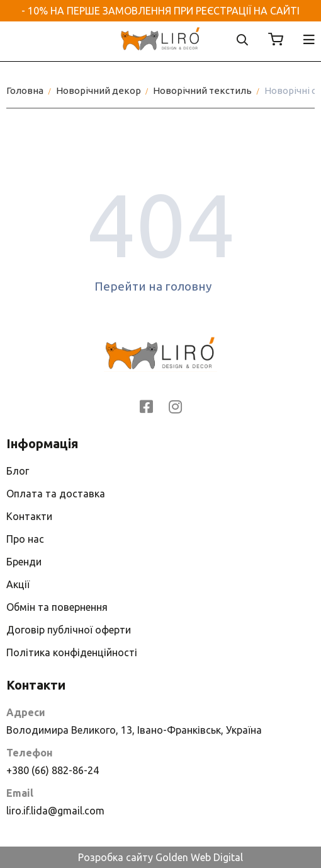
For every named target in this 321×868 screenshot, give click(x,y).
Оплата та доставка (56, 494)
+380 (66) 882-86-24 (53, 770)
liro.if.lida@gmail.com (55, 811)
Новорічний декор (99, 90)
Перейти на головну (161, 286)
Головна (25, 90)
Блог (18, 471)
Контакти (29, 516)
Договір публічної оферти (69, 630)
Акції (18, 584)
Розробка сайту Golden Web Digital (160, 857)
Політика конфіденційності (72, 652)
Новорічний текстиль (202, 90)
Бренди (24, 562)
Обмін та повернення (57, 607)
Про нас (25, 539)
